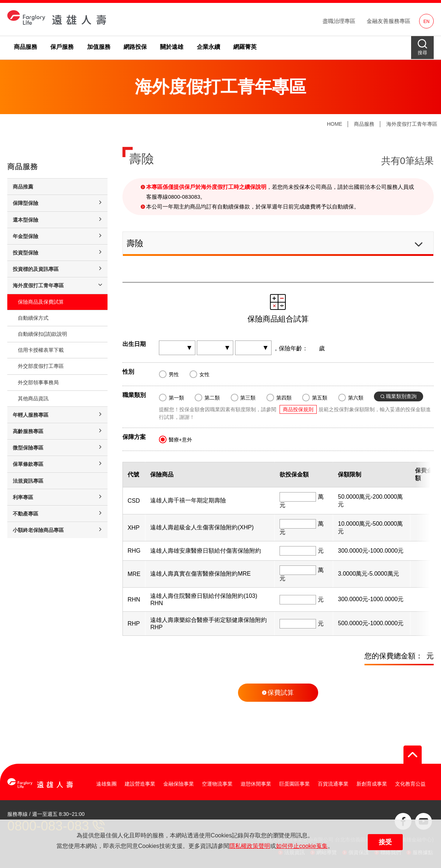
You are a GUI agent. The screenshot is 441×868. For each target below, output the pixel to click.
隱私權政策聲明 (250, 846)
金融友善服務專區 (389, 21)
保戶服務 (62, 47)
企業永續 (208, 47)
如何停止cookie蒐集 (302, 846)
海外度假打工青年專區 (412, 124)
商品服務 (26, 47)
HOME (335, 124)
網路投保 (135, 47)
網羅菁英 (245, 47)
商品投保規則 (298, 409)
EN (427, 22)
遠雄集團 (106, 784)
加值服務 (99, 47)
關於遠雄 (172, 47)
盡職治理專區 (339, 21)
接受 (385, 842)
